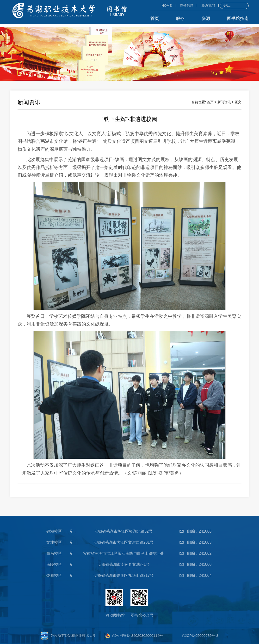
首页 (155, 18)
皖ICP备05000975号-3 (200, 635)
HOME (167, 5)
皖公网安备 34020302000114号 (138, 635)
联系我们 (208, 5)
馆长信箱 (187, 5)
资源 (206, 18)
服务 (180, 18)
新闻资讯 (224, 102)
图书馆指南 (238, 18)
